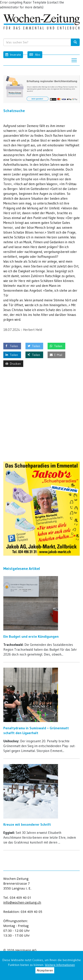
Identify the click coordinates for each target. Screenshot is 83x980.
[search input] (41, 42)
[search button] (75, 42)
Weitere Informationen (60, 965)
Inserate (13, 54)
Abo (35, 54)
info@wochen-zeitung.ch (22, 902)
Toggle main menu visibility (74, 59)
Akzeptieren (45, 970)
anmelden (47, 950)
